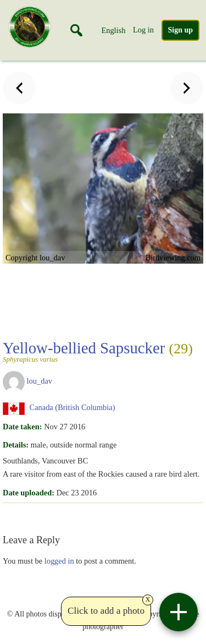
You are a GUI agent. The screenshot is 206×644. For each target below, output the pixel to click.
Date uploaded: (29, 493)
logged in (59, 561)
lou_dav (40, 381)
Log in (143, 30)
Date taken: (23, 427)
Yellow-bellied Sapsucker (100, 351)
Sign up (181, 30)
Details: (16, 445)
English (113, 30)
